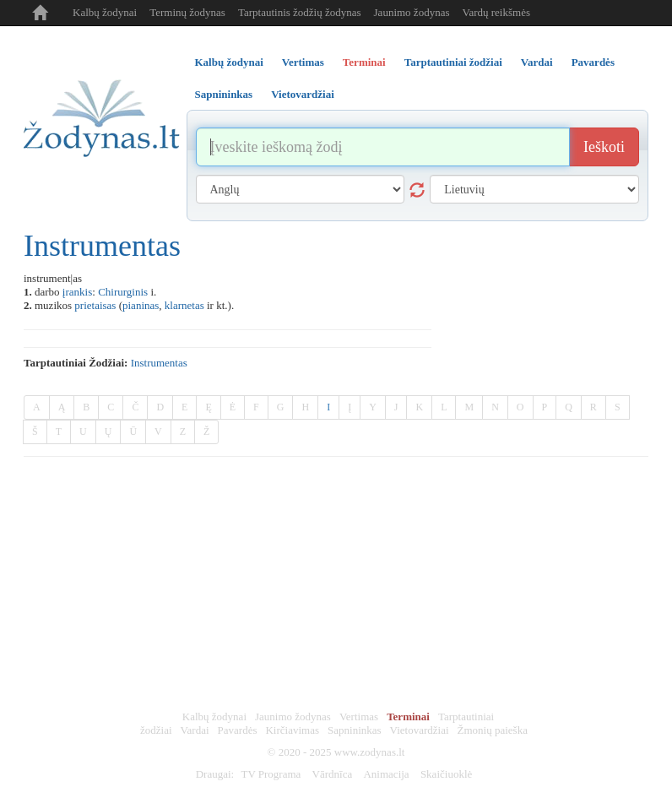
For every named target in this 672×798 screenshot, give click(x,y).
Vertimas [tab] (303, 62)
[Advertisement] (336, 584)
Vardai (195, 730)
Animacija (386, 774)
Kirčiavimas (292, 730)
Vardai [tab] (537, 62)
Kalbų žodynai (105, 12)
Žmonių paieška (493, 730)
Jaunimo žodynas (412, 12)
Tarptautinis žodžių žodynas (300, 12)
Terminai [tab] (364, 62)
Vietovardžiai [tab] (303, 94)
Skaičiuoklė (446, 774)
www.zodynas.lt (370, 752)
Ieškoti (604, 147)
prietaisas (95, 305)
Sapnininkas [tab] (224, 94)
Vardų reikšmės (496, 12)
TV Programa (271, 774)
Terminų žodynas (187, 12)
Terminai (408, 717)
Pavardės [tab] (593, 62)
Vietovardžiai (420, 730)
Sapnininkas (355, 730)
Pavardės (238, 730)
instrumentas (159, 363)
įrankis (77, 292)
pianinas (141, 305)
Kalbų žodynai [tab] (229, 62)
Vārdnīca (333, 774)
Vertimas (359, 717)
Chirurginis (123, 292)
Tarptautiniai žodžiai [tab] (453, 62)
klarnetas (184, 305)
